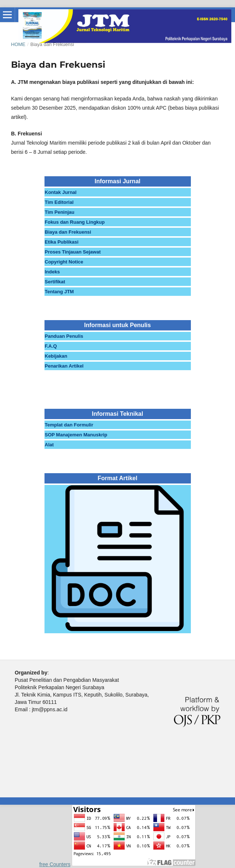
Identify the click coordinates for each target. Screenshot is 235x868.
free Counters (55, 864)
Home (18, 44)
